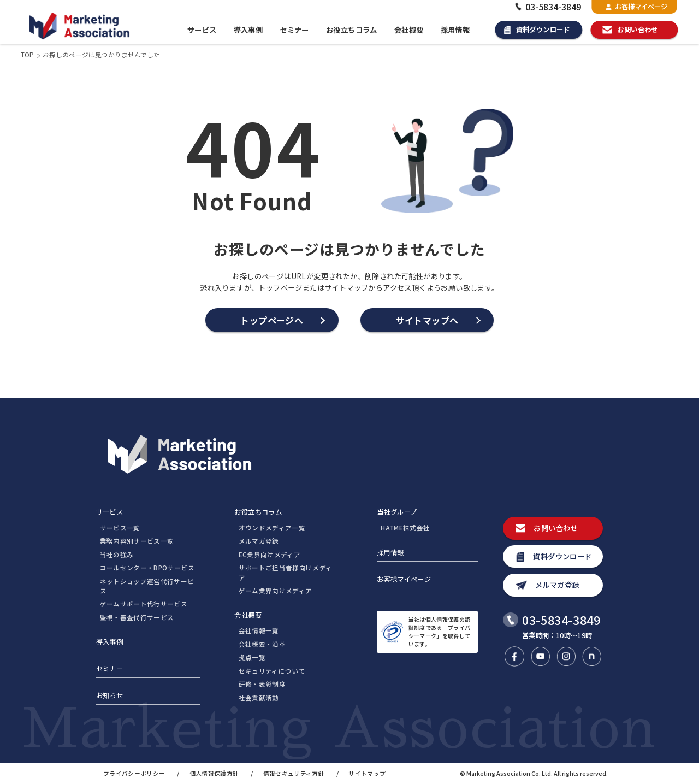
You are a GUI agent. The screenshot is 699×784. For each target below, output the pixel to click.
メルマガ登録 (259, 541)
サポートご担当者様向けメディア (286, 572)
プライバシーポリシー (134, 773)
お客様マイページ (636, 7)
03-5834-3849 (547, 7)
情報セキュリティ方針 (294, 773)
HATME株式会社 (405, 528)
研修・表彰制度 (262, 684)
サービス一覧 (120, 528)
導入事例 (248, 30)
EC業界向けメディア (269, 555)
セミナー (294, 30)
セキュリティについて (272, 671)
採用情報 (455, 30)
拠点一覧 (252, 657)
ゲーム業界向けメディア (276, 591)
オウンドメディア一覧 (272, 528)
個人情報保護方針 (214, 773)
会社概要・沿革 (262, 644)
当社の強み (117, 555)
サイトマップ (367, 773)
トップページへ (272, 320)
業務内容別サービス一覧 (137, 541)
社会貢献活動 (259, 698)
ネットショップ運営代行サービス (147, 586)
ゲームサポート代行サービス (144, 604)
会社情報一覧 (259, 630)
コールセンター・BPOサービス (147, 568)
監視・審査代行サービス (137, 617)
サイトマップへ (427, 320)
